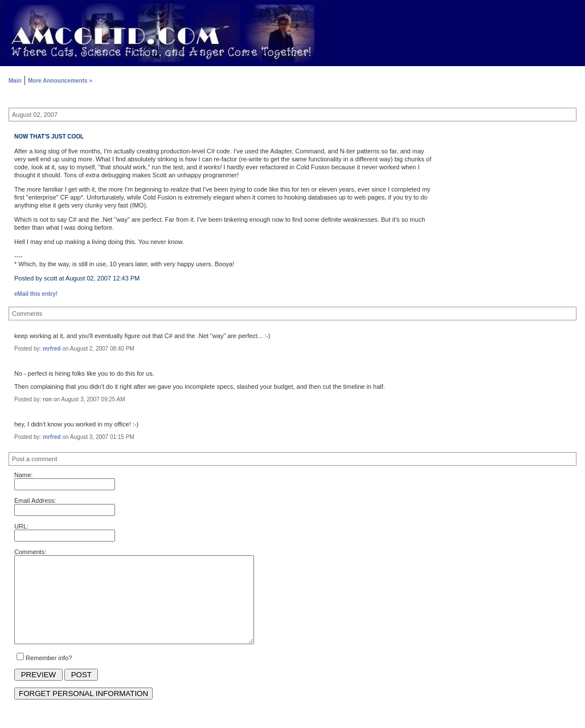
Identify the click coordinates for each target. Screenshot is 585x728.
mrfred (52, 349)
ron (47, 399)
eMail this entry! (36, 294)
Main (15, 81)
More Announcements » (60, 81)
